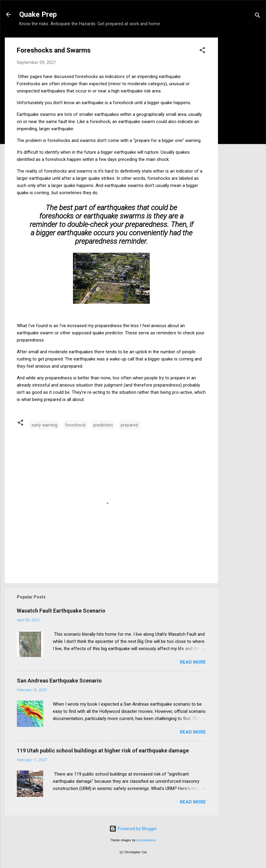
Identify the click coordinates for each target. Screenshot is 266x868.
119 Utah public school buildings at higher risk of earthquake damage (103, 750)
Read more (193, 662)
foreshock (75, 425)
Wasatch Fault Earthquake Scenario (61, 611)
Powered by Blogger (133, 829)
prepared (129, 425)
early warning (44, 425)
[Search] (258, 16)
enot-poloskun (146, 840)
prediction (103, 425)
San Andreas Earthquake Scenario (59, 681)
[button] (202, 51)
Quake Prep (38, 14)
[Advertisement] (242, 128)
